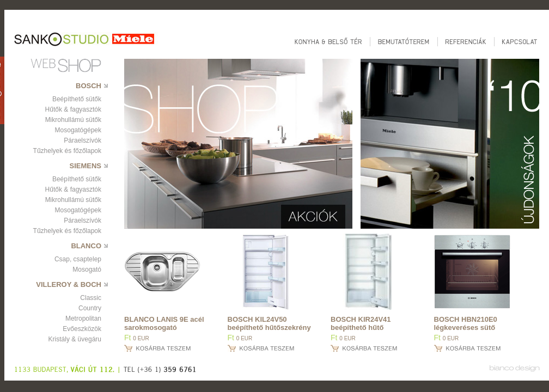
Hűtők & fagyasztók (73, 109)
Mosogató (87, 269)
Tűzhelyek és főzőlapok (67, 151)
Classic (91, 298)
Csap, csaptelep (78, 259)
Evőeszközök (82, 329)
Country (90, 308)
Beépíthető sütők (77, 99)
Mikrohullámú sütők (73, 120)
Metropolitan (83, 318)
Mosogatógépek (78, 130)
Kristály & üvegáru (75, 339)
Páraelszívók (83, 140)
